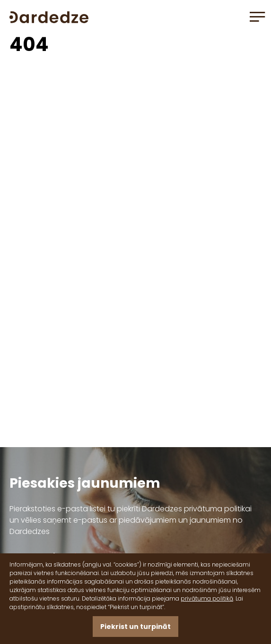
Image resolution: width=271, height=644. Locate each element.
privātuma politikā (207, 598)
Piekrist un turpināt (135, 627)
